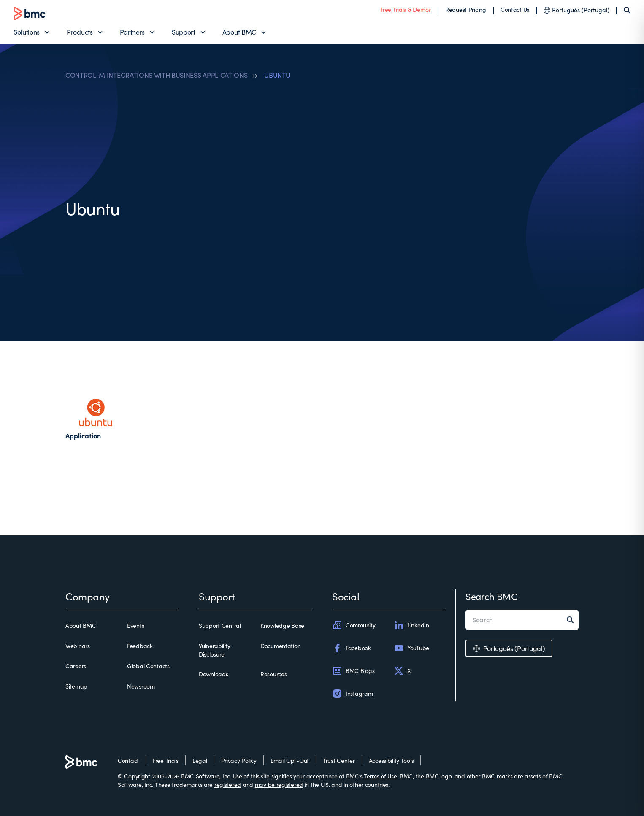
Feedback (140, 646)
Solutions (27, 32)
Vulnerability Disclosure (214, 650)
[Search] (627, 10)
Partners (132, 32)
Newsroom (141, 686)
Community (354, 625)
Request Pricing (466, 9)
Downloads (213, 674)
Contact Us (515, 9)
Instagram (352, 694)
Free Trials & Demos (406, 9)
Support (184, 32)
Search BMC (491, 596)
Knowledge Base (282, 626)
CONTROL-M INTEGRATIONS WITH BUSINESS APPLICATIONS (156, 75)
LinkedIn (411, 625)
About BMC (239, 32)
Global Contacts (148, 666)
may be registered (279, 785)
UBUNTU (277, 75)
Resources (273, 674)
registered (228, 785)
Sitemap (76, 686)
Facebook (352, 648)
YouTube (411, 648)
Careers (76, 666)
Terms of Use (380, 776)
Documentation (280, 646)
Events (135, 626)
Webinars (78, 646)
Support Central (220, 626)
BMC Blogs (353, 671)
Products (80, 32)
